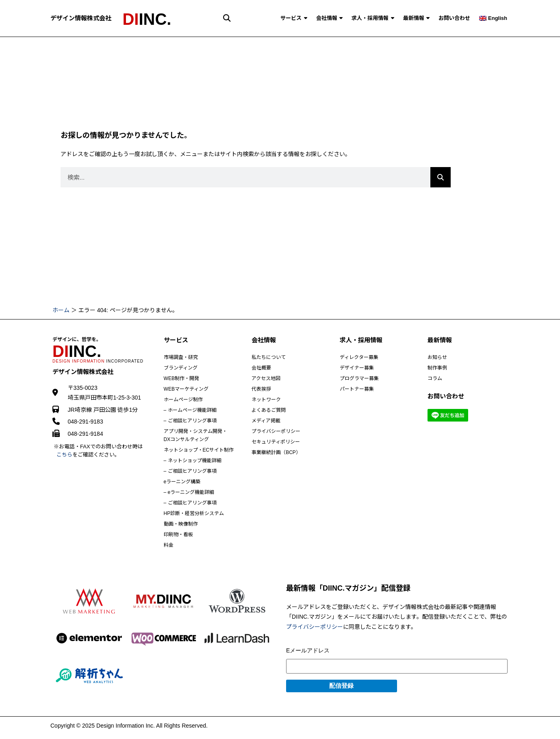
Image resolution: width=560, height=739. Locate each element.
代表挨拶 (261, 389)
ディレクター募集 (359, 357)
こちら (64, 455)
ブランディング (181, 368)
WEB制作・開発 (181, 378)
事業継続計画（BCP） (276, 452)
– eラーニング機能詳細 (189, 492)
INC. (147, 19)
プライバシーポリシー (276, 431)
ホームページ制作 (183, 400)
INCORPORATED (98, 361)
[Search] (441, 177)
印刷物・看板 (178, 535)
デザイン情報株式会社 (81, 18)
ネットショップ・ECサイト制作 (199, 450)
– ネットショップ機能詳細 (193, 461)
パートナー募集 (357, 389)
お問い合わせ (454, 18)
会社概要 (261, 368)
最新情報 (417, 18)
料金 (169, 545)
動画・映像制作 (181, 524)
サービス (294, 18)
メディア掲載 (266, 421)
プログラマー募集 (359, 378)
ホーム (61, 310)
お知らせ (437, 357)
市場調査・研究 (181, 357)
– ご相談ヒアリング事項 (190, 421)
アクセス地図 (266, 378)
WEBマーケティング (186, 389)
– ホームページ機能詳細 (190, 410)
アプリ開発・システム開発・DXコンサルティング (195, 435)
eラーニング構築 (182, 482)
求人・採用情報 (373, 18)
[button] (227, 18)
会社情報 (330, 18)
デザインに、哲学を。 (77, 339)
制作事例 (437, 368)
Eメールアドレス (308, 650)
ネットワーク (266, 400)
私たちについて (269, 357)
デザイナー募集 (357, 368)
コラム (435, 378)
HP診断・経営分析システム (194, 513)
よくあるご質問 (269, 410)
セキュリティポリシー (276, 442)
